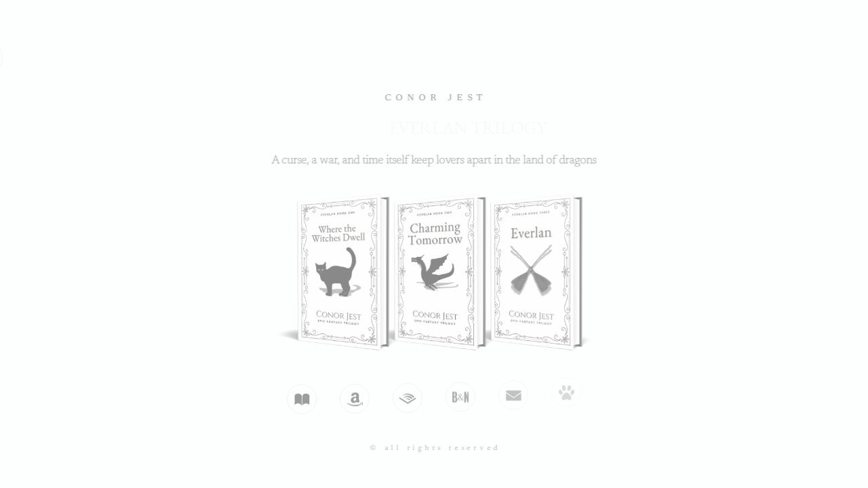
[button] (301, 399)
